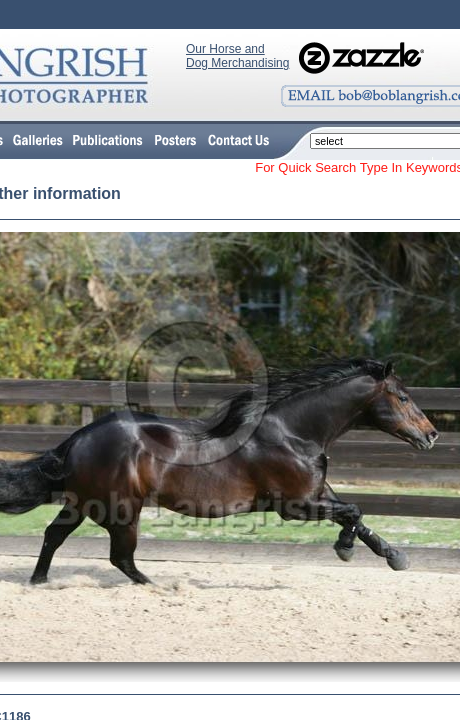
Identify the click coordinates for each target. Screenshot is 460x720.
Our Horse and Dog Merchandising (237, 56)
